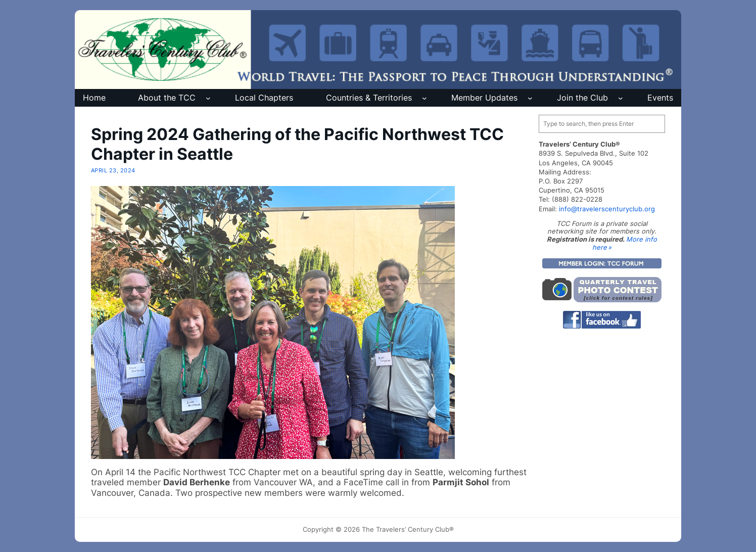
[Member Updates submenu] (530, 98)
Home (94, 98)
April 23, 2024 (113, 170)
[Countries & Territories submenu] (424, 98)
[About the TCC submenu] (208, 98)
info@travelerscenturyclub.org (607, 209)
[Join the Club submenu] (621, 98)
